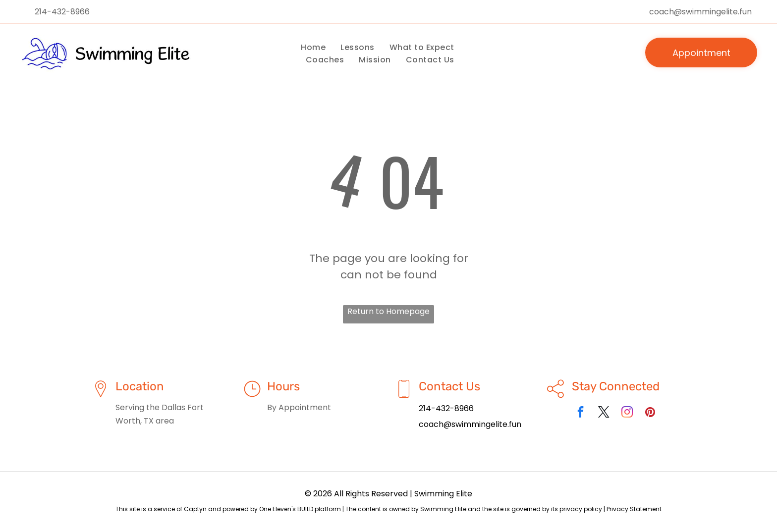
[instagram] (627, 413)
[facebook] (581, 413)
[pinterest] (650, 413)
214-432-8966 (62, 12)
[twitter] (604, 413)
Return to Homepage (388, 311)
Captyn (195, 509)
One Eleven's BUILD (286, 509)
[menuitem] (313, 47)
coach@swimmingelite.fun (700, 12)
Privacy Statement (634, 509)
